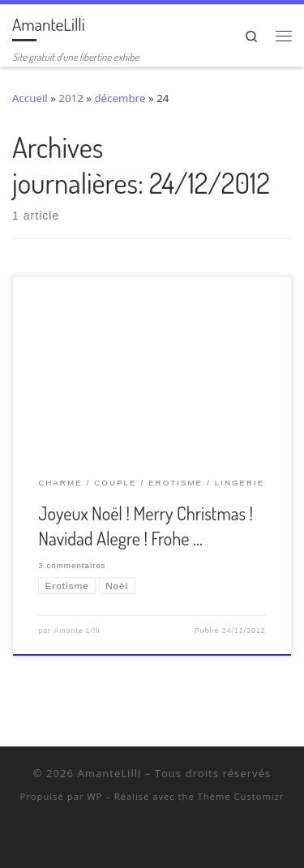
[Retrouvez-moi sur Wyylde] (141, 839)
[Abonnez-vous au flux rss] (184, 839)
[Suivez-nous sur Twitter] (120, 839)
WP (94, 796)
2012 (71, 98)
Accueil (30, 98)
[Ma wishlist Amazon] (163, 839)
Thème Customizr (241, 796)
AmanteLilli (109, 773)
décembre (120, 98)
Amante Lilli (77, 631)
